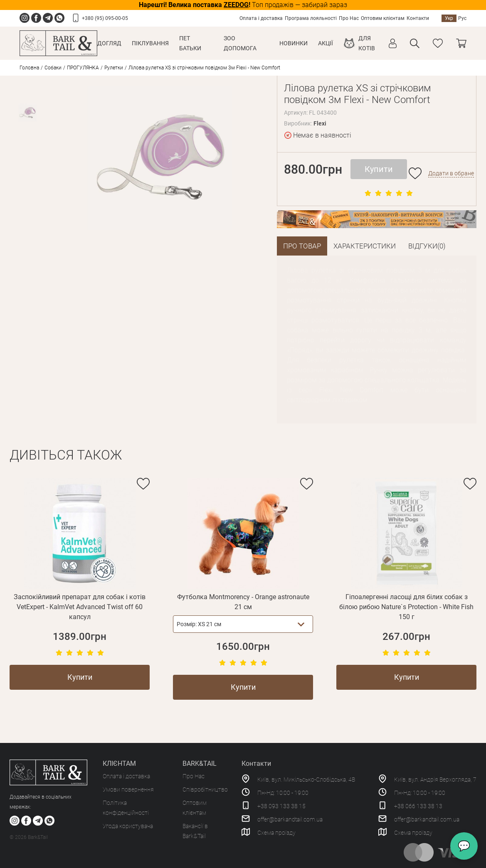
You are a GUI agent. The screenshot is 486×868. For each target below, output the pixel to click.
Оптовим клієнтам (383, 18)
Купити (379, 169)
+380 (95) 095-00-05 (105, 18)
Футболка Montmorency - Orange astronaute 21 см (243, 601)
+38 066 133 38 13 (418, 805)
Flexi (320, 123)
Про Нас (349, 18)
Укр (449, 18)
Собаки (53, 68)
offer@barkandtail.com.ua (290, 819)
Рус (462, 18)
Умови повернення (128, 789)
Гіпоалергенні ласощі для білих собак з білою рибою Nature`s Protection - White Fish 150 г (406, 606)
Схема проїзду (276, 832)
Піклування (150, 43)
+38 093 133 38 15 (281, 805)
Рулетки (114, 68)
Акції (326, 43)
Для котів (367, 43)
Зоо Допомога (240, 43)
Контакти (418, 18)
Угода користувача (128, 825)
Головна (29, 68)
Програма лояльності (311, 18)
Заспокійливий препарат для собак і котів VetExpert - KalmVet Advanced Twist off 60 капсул (80, 606)
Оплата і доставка (261, 18)
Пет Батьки (190, 43)
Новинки (294, 43)
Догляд (109, 43)
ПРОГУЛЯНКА (83, 68)
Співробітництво (205, 789)
